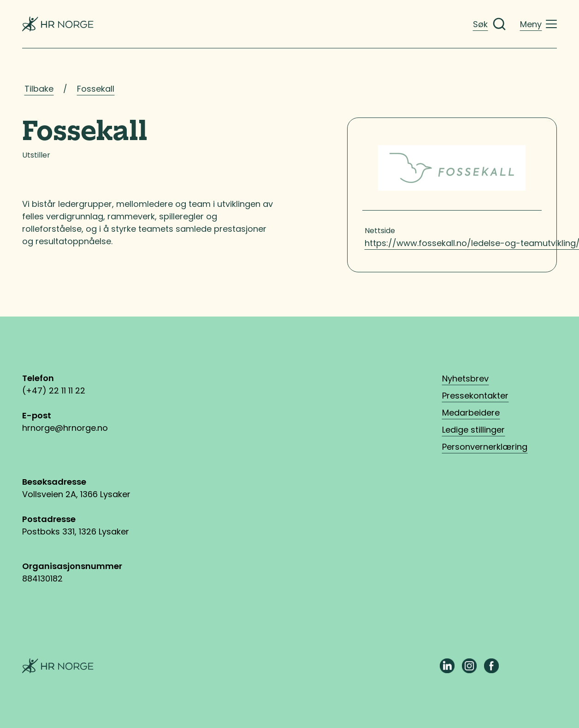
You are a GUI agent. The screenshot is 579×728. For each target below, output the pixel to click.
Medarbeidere (471, 413)
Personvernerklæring (485, 447)
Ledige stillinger (473, 430)
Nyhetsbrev (465, 379)
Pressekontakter (475, 396)
